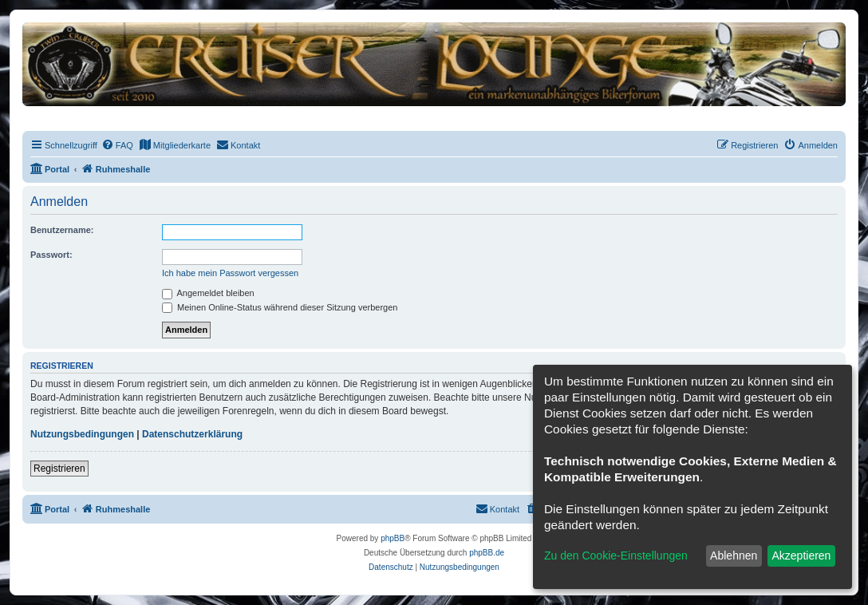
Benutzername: (62, 230)
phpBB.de (487, 553)
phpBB (393, 538)
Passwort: (51, 255)
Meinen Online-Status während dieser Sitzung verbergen (280, 307)
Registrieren (59, 469)
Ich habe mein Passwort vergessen (230, 273)
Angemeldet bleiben (208, 293)
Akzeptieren (801, 556)
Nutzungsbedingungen (82, 434)
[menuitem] (117, 145)
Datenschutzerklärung (192, 434)
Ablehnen (734, 556)
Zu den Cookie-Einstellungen (616, 556)
